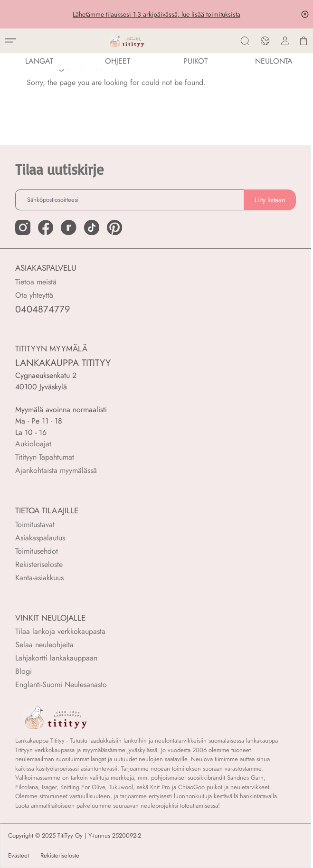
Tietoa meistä (36, 282)
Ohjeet (118, 61)
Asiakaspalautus (40, 538)
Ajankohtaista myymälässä (56, 470)
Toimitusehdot (37, 551)
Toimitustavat (35, 524)
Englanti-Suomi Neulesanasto (61, 684)
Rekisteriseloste (39, 564)
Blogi (24, 671)
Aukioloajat (33, 444)
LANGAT (39, 61)
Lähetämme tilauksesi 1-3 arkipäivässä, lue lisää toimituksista (156, 14)
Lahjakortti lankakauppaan (56, 658)
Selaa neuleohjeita (44, 645)
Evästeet (19, 856)
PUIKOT (195, 61)
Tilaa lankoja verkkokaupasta (60, 631)
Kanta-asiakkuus (39, 578)
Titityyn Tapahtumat (45, 457)
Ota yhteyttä (34, 295)
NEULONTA (274, 61)
